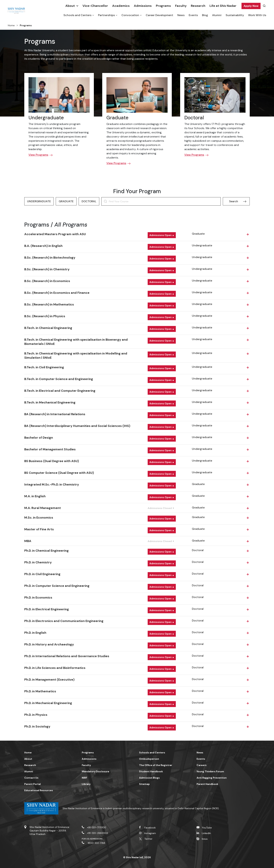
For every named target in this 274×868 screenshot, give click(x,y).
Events (193, 15)
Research (198, 6)
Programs (163, 6)
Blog (205, 15)
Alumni (217, 15)
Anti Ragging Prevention (212, 778)
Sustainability (235, 15)
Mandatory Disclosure (95, 771)
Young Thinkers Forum (210, 771)
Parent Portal (33, 784)
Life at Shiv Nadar (223, 6)
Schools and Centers (77, 15)
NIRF (84, 778)
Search (233, 201)
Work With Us (257, 15)
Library (86, 784)
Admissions (143, 6)
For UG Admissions (92, 839)
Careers (202, 765)
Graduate (117, 118)
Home (11, 25)
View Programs (38, 155)
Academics (121, 6)
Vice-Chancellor (95, 6)
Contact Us (31, 778)
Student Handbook (151, 771)
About (70, 6)
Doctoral (194, 118)
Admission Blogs (149, 778)
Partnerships (106, 15)
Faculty (181, 6)
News (181, 15)
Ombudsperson (149, 759)
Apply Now (251, 6)
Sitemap (144, 784)
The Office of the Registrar (156, 765)
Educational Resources (39, 790)
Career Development (159, 15)
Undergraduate (46, 118)
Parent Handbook (207, 784)
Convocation (130, 15)
